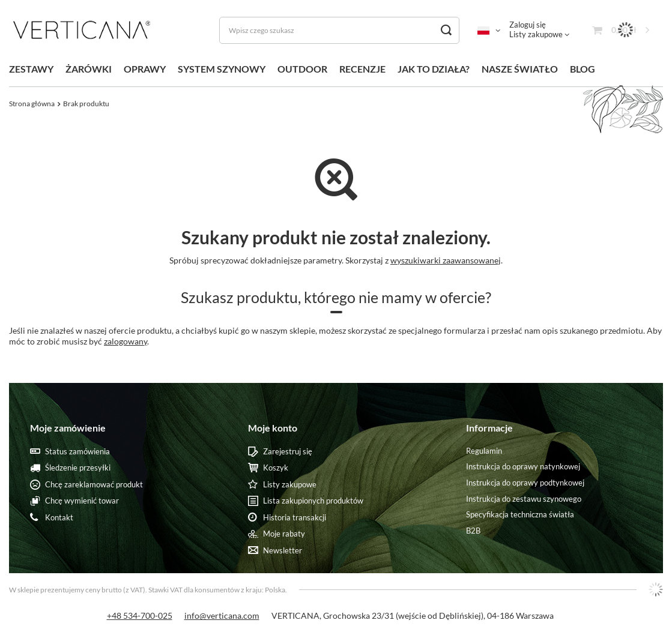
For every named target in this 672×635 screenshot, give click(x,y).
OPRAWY (145, 69)
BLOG (583, 69)
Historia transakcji (295, 518)
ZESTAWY (31, 69)
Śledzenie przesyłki (78, 468)
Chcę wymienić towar (82, 501)
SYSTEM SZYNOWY (222, 69)
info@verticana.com (222, 615)
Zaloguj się (528, 25)
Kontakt (59, 518)
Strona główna (32, 104)
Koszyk (276, 468)
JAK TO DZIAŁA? (434, 69)
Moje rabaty (284, 534)
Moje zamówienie (68, 428)
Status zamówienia (77, 452)
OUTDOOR (302, 69)
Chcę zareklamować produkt (94, 485)
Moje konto (273, 428)
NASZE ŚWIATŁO (520, 69)
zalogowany (126, 341)
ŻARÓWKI (89, 69)
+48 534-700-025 (140, 615)
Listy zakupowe (536, 34)
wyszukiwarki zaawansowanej (446, 260)
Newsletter (283, 551)
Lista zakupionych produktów (313, 501)
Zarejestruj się (288, 452)
